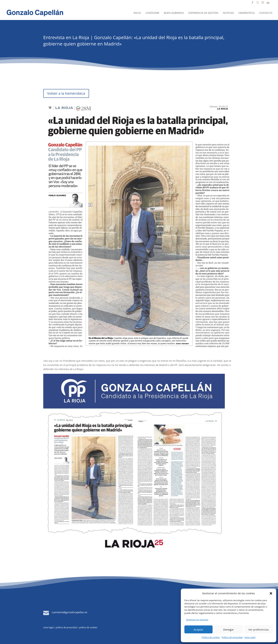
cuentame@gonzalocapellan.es (69, 612)
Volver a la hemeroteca (66, 93)
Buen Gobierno (174, 13)
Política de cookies (211, 637)
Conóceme (152, 13)
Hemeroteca (247, 13)
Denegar (229, 629)
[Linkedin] (268, 4)
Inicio (137, 13)
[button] (271, 593)
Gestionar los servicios (197, 620)
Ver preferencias (259, 629)
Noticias (228, 13)
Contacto (266, 13)
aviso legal (48, 627)
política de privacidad (66, 627)
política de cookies (88, 627)
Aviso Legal (250, 637)
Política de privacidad (232, 637)
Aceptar (198, 629)
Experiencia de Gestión (203, 13)
